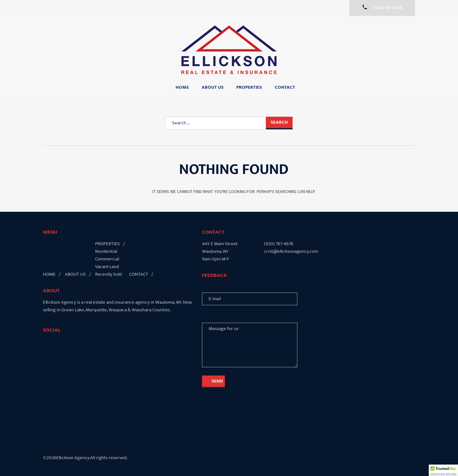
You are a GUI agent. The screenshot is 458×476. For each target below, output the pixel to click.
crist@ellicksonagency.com (291, 252)
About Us (213, 87)
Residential (106, 251)
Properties (249, 87)
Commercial (107, 259)
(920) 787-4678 (279, 244)
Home (182, 87)
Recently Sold (108, 274)
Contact (285, 87)
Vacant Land (107, 267)
